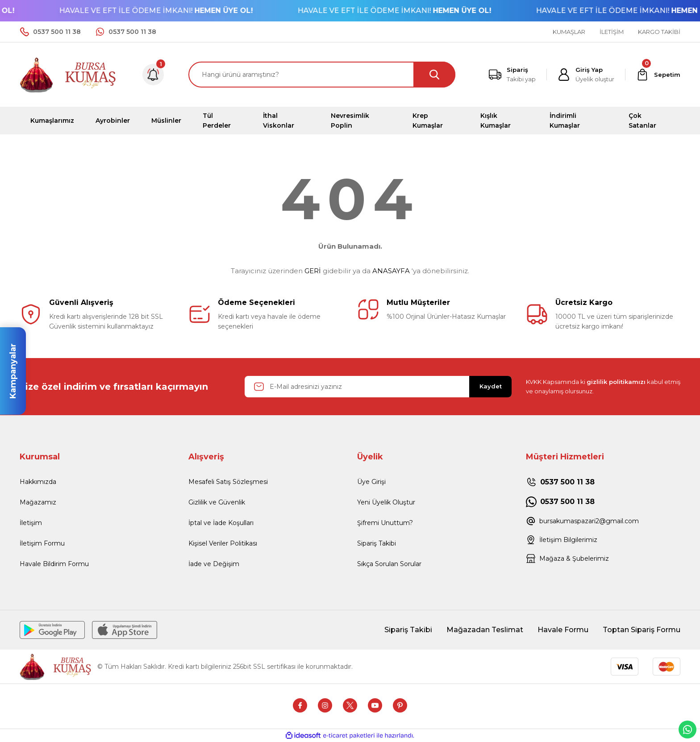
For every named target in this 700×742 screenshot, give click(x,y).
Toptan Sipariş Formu (642, 630)
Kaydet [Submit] (491, 386)
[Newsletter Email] (378, 387)
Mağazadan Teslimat (485, 630)
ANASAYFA (391, 271)
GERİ (313, 271)
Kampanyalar (13, 371)
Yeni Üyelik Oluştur (386, 502)
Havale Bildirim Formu (54, 564)
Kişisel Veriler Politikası (223, 543)
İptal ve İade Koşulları (221, 523)
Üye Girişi (371, 482)
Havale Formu (563, 630)
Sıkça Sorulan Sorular (389, 564)
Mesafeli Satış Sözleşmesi (228, 482)
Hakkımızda (38, 482)
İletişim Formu (42, 543)
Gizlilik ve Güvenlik (217, 502)
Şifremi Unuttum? (385, 523)
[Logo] (68, 74)
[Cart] (658, 75)
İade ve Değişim (214, 564)
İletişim (31, 523)
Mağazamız (38, 502)
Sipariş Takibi (377, 543)
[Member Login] (586, 75)
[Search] (322, 75)
